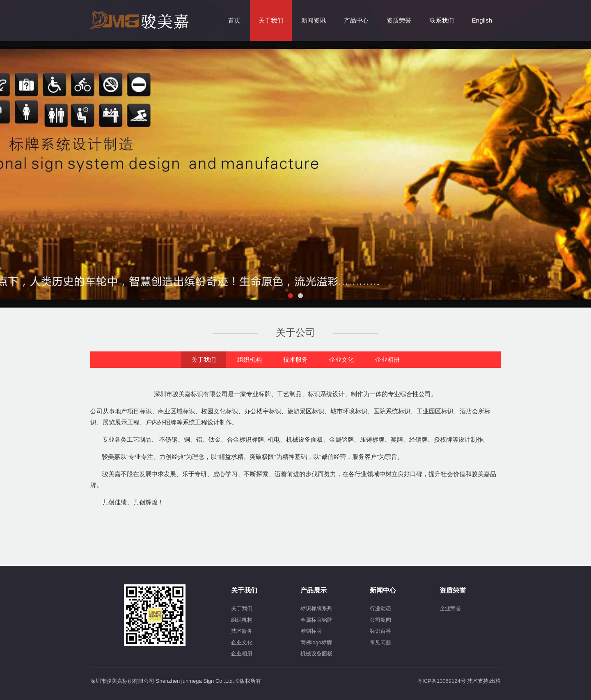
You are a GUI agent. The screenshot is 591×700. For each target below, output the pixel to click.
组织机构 (250, 359)
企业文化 (341, 359)
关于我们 (204, 359)
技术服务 (295, 359)
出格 (495, 681)
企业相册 (387, 359)
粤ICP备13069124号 (441, 681)
